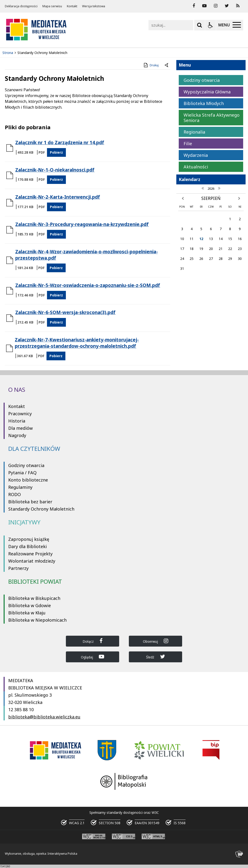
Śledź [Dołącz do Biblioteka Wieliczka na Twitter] (155, 657)
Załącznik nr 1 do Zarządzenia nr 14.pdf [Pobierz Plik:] (60, 143)
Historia (17, 421)
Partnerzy (18, 568)
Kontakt (72, 6)
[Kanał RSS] (238, 6)
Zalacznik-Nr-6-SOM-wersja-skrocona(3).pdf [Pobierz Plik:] (65, 312)
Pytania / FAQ (22, 473)
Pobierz (56, 152)
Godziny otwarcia (26, 465)
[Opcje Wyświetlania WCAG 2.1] (210, 25)
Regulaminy (20, 487)
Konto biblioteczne (28, 480)
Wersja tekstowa (94, 6)
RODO (15, 494)
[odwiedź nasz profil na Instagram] (216, 6)
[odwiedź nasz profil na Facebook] (194, 6)
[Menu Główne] (230, 25)
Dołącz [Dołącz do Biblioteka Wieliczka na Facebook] (93, 641)
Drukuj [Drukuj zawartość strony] (151, 65)
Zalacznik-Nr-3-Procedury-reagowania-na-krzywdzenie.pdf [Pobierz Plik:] (82, 224)
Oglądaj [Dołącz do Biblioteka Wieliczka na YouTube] (93, 657)
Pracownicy (20, 414)
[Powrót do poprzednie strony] (167, 65)
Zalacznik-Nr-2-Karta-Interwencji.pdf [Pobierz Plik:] (58, 197)
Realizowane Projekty (30, 554)
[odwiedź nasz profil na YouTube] (204, 6)
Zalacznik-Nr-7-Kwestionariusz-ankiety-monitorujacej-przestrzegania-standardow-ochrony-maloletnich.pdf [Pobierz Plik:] (77, 343)
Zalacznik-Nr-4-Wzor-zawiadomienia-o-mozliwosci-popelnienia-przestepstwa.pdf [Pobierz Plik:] (87, 255)
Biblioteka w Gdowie (30, 605)
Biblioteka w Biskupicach (34, 598)
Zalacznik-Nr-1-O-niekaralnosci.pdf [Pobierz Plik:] (55, 170)
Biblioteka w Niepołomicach (37, 620)
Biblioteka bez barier (30, 502)
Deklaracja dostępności (21, 6)
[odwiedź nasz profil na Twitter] (227, 6)
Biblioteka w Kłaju (27, 613)
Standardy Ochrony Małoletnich (41, 509)
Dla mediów (20, 428)
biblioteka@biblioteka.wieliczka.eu (44, 717)
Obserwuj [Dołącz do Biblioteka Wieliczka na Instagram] (156, 641)
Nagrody (17, 435)
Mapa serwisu (52, 6)
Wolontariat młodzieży (32, 561)
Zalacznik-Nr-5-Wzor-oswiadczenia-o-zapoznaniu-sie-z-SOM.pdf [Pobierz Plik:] (88, 285)
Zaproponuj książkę (29, 539)
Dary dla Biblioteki (27, 546)
